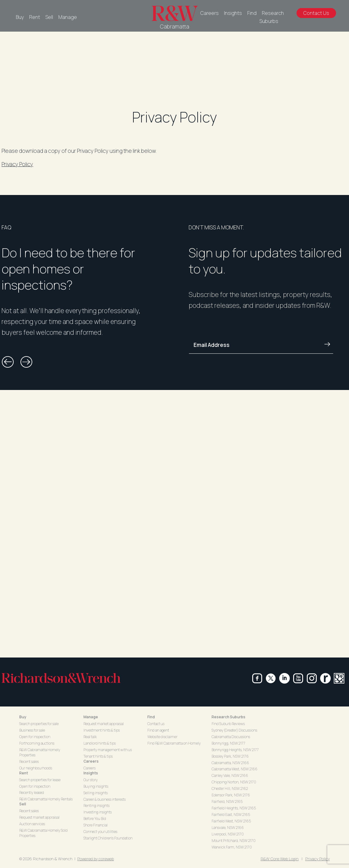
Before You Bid (95, 819)
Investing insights (98, 812)
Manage (68, 17)
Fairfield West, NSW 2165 (231, 821)
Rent (35, 17)
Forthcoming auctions (37, 743)
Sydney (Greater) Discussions (234, 730)
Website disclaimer (162, 737)
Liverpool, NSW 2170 (228, 834)
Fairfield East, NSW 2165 (231, 815)
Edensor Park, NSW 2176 (231, 795)
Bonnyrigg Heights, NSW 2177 (235, 750)
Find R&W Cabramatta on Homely (174, 743)
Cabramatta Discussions (231, 737)
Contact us (156, 724)
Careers (210, 13)
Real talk (90, 737)
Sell (49, 17)
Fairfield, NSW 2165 (227, 802)
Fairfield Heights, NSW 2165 (234, 808)
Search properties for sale (39, 724)
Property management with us (108, 750)
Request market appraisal (39, 817)
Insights (233, 13)
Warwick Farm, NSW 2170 (232, 847)
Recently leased (32, 793)
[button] (8, 362)
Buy (20, 17)
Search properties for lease (40, 780)
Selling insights (96, 793)
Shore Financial (96, 825)
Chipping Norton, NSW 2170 (234, 782)
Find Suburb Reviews (228, 724)
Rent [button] (24, 773)
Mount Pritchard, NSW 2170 (234, 841)
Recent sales (29, 762)
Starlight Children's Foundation (108, 838)
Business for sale (32, 730)
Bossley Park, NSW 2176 (230, 756)
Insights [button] (91, 773)
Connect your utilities (100, 832)
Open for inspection (35, 737)
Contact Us (316, 13)
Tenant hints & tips (98, 756)
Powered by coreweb (96, 859)
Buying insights (96, 786)
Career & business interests (105, 799)
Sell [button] (23, 804)
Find (252, 13)
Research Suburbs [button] (228, 717)
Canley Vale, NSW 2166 (230, 775)
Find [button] (151, 717)
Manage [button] (91, 717)
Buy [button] (23, 717)
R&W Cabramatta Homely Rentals (46, 799)
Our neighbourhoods (36, 768)
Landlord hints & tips (100, 743)
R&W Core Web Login (280, 859)
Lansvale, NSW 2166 (228, 828)
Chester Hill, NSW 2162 (230, 788)
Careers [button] (91, 761)
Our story (91, 780)
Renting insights (96, 806)
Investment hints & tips (102, 730)
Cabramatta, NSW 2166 (230, 763)
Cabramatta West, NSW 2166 (235, 769)
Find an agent (158, 730)
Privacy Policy (17, 164)
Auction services (32, 824)
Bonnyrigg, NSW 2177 (228, 743)
